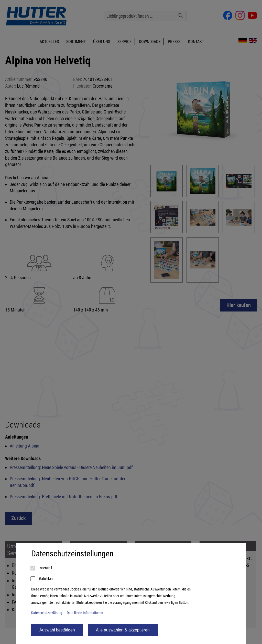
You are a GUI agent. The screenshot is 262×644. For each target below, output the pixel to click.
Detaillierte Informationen (85, 613)
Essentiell (42, 568)
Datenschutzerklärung (47, 613)
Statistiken (42, 579)
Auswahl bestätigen (57, 630)
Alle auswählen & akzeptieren (123, 630)
